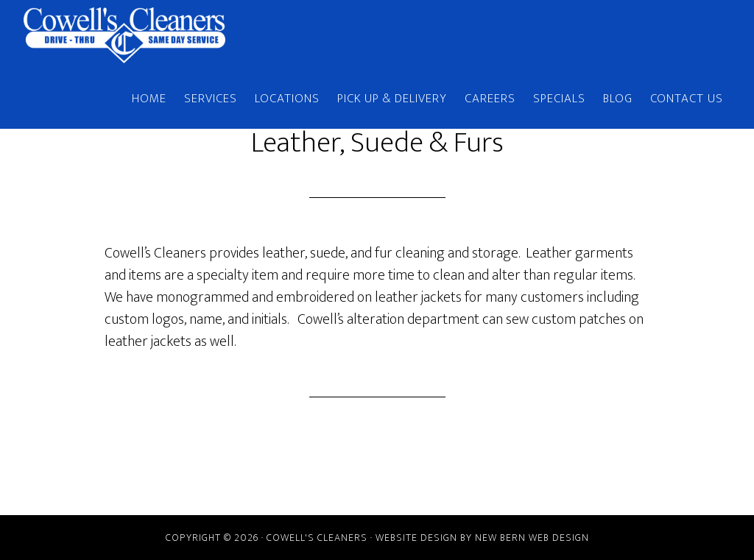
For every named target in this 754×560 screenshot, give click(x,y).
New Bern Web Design (532, 538)
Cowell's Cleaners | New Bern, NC (156, 35)
